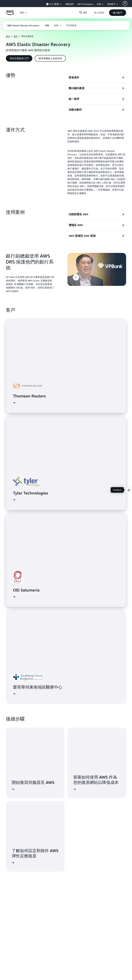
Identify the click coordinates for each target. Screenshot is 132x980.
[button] (118, 13)
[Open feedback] (129, 490)
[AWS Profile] (125, 4)
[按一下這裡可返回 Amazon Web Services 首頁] (10, 14)
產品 (8, 36)
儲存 (16, 36)
